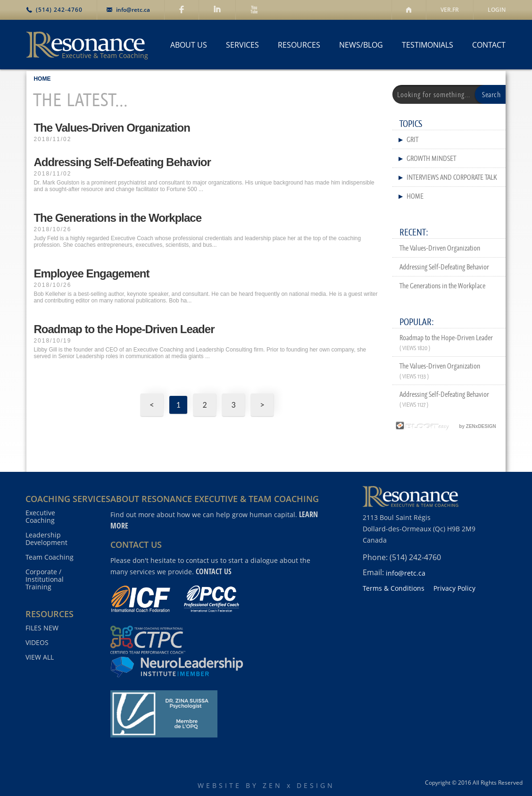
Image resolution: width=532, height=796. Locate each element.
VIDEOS (37, 643)
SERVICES (242, 45)
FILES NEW (42, 628)
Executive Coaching (40, 517)
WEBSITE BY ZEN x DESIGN (266, 785)
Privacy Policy (454, 588)
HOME (42, 79)
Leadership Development (46, 539)
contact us (214, 571)
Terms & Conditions (394, 588)
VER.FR (450, 10)
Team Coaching (50, 557)
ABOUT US (189, 45)
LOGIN (497, 10)
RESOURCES (299, 45)
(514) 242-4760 (59, 10)
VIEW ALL (40, 657)
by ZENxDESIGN (445, 426)
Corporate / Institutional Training (45, 579)
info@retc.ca (133, 10)
